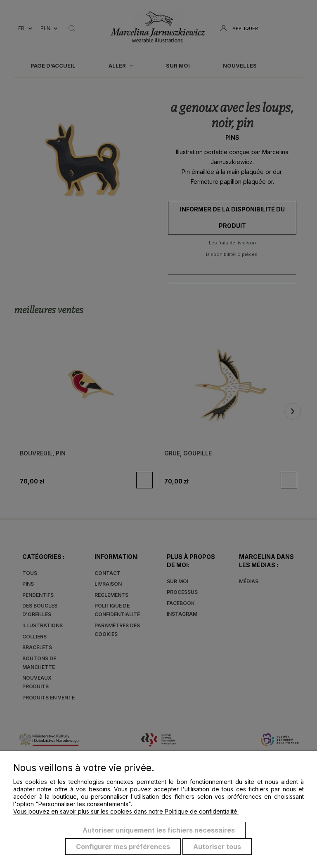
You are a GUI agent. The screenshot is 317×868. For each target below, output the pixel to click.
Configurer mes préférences (123, 847)
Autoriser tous (217, 847)
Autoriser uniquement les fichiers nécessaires (159, 830)
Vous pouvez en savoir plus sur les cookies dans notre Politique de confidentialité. (126, 811)
